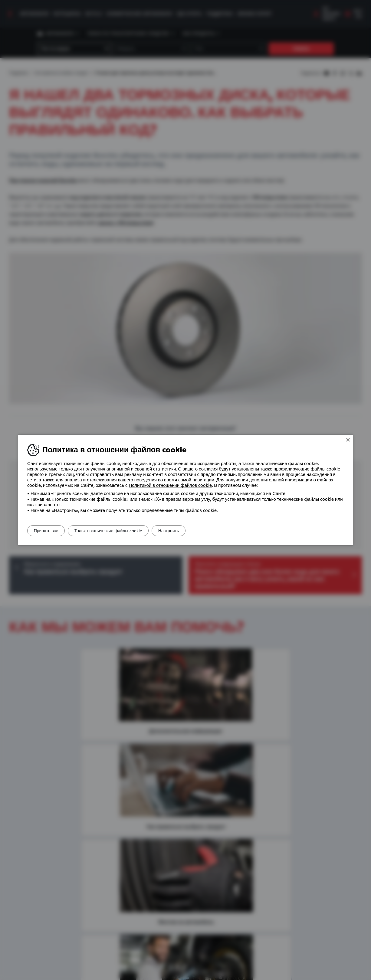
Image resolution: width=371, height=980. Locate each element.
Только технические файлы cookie (117, 531)
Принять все (49, 531)
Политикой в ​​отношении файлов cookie (171, 485)
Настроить (183, 531)
